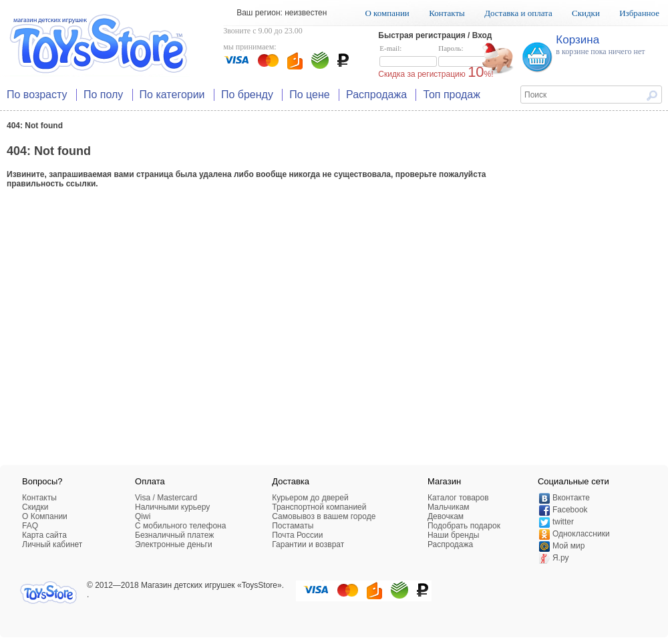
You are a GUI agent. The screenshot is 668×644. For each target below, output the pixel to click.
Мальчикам (449, 507)
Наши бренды (453, 535)
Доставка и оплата (518, 13)
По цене (309, 95)
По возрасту (37, 95)
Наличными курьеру (172, 507)
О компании (387, 13)
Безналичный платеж (174, 535)
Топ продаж (452, 95)
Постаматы (293, 526)
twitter (563, 522)
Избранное (639, 13)
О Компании (45, 516)
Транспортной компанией (319, 507)
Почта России (297, 535)
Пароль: (467, 56)
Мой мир (568, 546)
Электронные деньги (174, 544)
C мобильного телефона (180, 526)
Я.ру (561, 558)
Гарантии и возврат (308, 544)
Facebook (570, 510)
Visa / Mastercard (166, 498)
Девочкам (446, 516)
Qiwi (143, 516)
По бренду (247, 95)
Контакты (447, 13)
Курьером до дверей (310, 498)
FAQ (30, 526)
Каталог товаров (458, 498)
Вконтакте (571, 498)
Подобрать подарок (464, 526)
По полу (103, 95)
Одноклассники (581, 534)
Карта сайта (44, 535)
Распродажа (376, 95)
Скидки (586, 13)
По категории (172, 95)
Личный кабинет (52, 544)
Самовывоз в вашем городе (324, 516)
